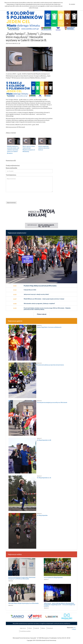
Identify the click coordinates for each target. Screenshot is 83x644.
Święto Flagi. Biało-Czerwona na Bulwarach (49, 327)
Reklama (43, 628)
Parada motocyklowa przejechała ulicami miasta (50, 365)
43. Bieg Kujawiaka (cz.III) (44, 440)
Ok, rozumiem (72, 4)
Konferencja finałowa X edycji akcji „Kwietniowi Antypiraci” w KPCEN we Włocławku (22, 578)
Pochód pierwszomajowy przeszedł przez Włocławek (52, 402)
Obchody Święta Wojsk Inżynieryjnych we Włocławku (23, 603)
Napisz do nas (23, 628)
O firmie (30, 628)
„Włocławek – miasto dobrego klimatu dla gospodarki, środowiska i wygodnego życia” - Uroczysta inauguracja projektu (59, 605)
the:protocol (50, 628)
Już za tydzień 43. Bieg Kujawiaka (53, 577)
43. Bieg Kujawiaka (42, 515)
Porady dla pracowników (25, 631)
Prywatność (37, 628)
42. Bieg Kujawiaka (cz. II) (44, 478)
